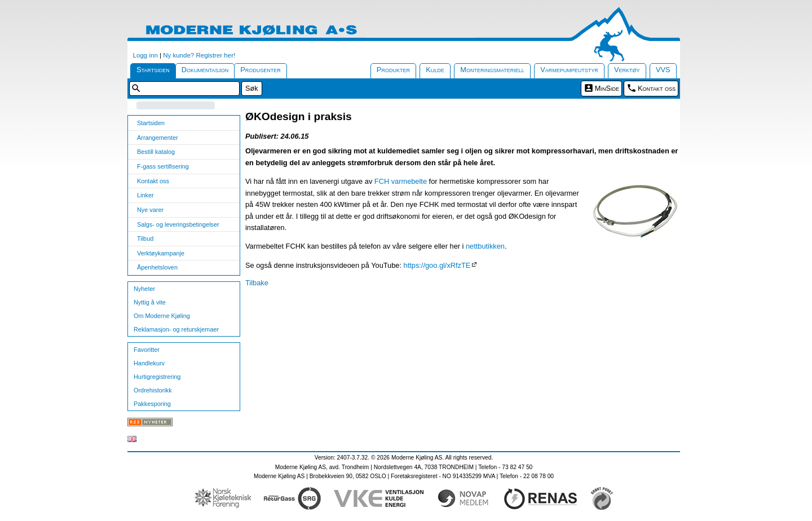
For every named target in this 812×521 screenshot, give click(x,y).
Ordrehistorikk (153, 390)
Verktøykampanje (161, 253)
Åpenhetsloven (157, 267)
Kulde (435, 70)
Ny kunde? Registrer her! (199, 55)
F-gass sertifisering (163, 166)
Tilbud (145, 239)
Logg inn (145, 55)
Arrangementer (158, 138)
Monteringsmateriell (492, 70)
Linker (145, 195)
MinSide (607, 88)
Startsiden (153, 70)
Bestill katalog (156, 152)
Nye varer (150, 210)
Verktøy (627, 70)
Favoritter (147, 350)
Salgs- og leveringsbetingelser (178, 224)
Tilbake (257, 283)
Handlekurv (149, 363)
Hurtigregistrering (157, 377)
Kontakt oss (657, 88)
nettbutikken (485, 246)
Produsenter (261, 70)
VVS (663, 70)
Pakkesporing (152, 404)
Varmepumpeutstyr (569, 70)
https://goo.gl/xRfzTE (437, 265)
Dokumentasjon (205, 70)
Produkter (393, 70)
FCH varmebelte (401, 181)
